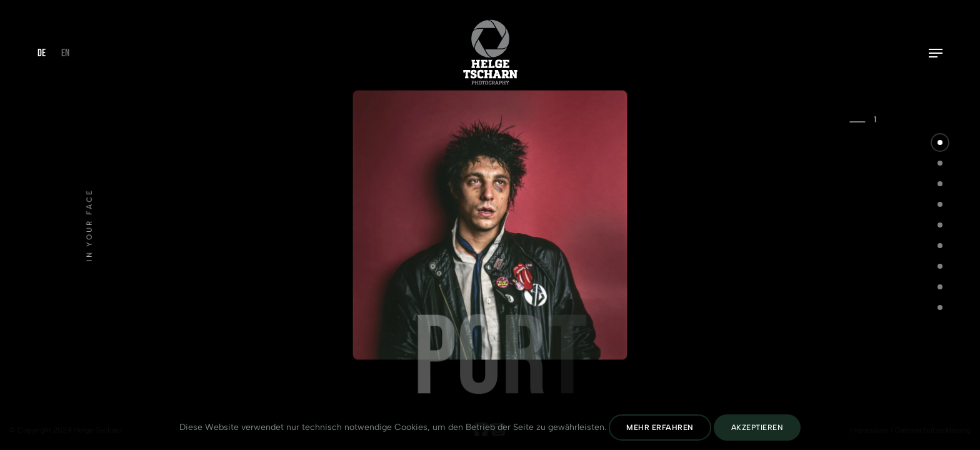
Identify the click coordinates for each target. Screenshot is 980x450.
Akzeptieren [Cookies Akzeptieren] (757, 427)
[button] (940, 142)
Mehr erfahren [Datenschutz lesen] (660, 427)
